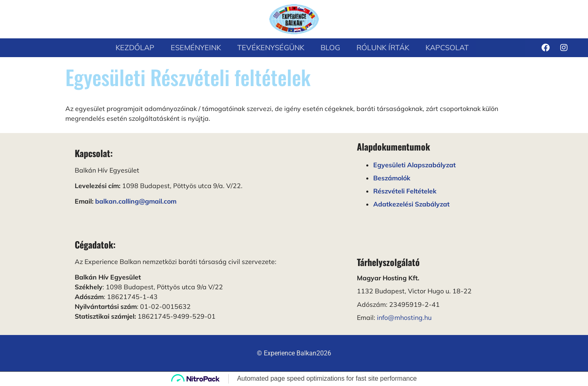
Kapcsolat (447, 48)
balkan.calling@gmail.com (136, 201)
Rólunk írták (383, 48)
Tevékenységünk (271, 48)
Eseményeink (196, 48)
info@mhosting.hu (404, 317)
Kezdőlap (135, 48)
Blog (330, 48)
